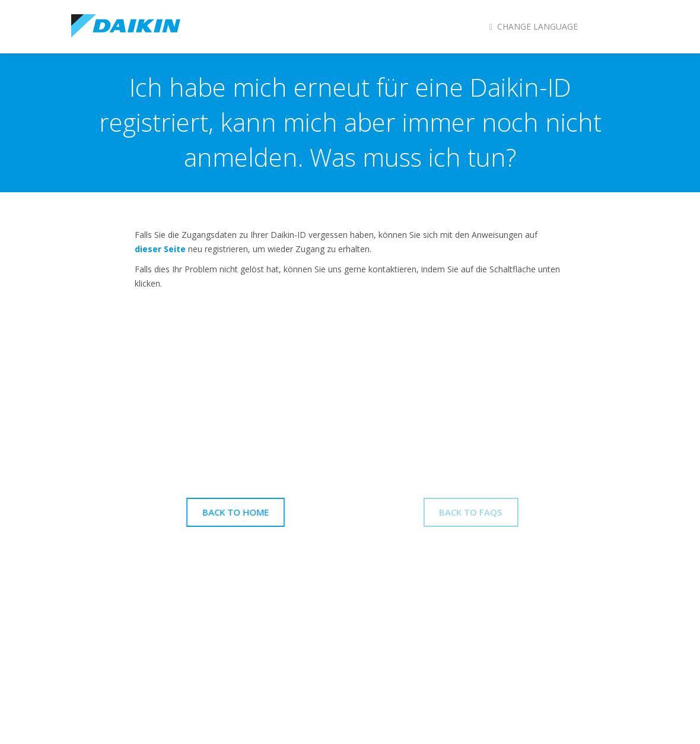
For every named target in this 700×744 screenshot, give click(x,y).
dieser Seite (160, 249)
